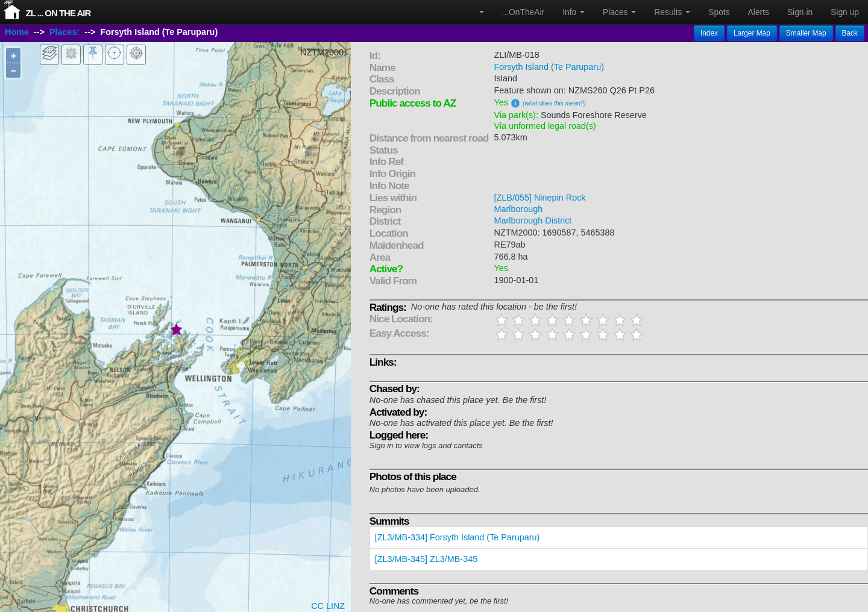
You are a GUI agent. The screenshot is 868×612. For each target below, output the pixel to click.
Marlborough (519, 209)
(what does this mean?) (554, 103)
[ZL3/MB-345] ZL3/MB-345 (426, 559)
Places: (64, 32)
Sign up (845, 12)
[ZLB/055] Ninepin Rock (540, 198)
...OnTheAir (524, 12)
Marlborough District (533, 220)
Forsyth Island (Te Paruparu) (549, 67)
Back (850, 33)
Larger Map (752, 33)
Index (709, 33)
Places (619, 12)
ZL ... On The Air (58, 13)
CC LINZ (328, 606)
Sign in (800, 12)
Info (574, 12)
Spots (719, 12)
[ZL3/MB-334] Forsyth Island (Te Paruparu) (458, 537)
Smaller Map (806, 33)
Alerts (759, 12)
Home (17, 32)
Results (672, 12)
